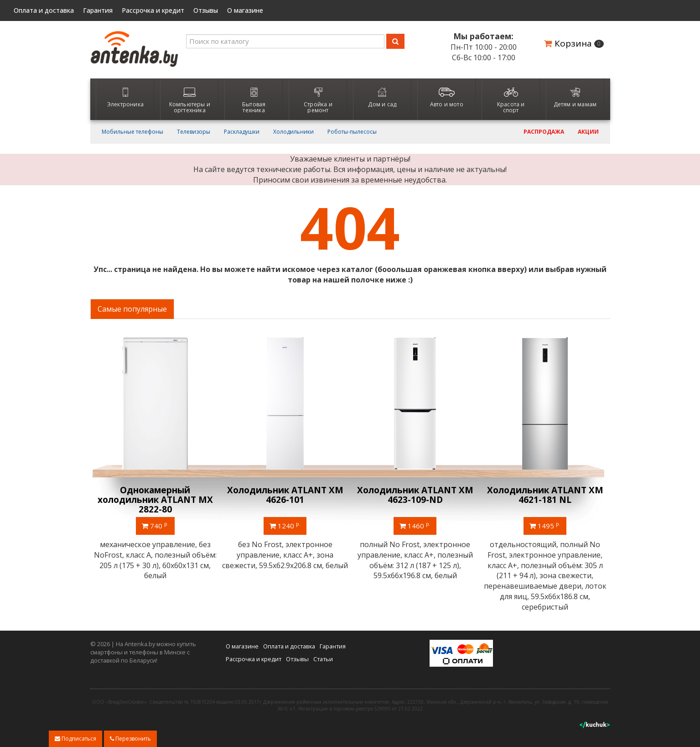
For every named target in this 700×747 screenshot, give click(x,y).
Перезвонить (130, 739)
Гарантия (98, 10)
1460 (415, 525)
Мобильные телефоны (132, 132)
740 (155, 525)
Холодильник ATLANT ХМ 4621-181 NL (545, 495)
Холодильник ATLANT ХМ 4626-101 (285, 495)
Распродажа (544, 132)
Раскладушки (242, 132)
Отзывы (206, 10)
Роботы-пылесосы (352, 132)
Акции (588, 132)
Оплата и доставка (44, 10)
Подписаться (75, 739)
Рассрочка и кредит (153, 10)
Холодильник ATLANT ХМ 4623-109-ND (415, 495)
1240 (285, 525)
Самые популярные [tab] (132, 309)
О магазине (245, 10)
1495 (545, 525)
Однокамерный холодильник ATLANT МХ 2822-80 (155, 500)
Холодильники (293, 132)
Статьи (323, 659)
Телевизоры (194, 132)
